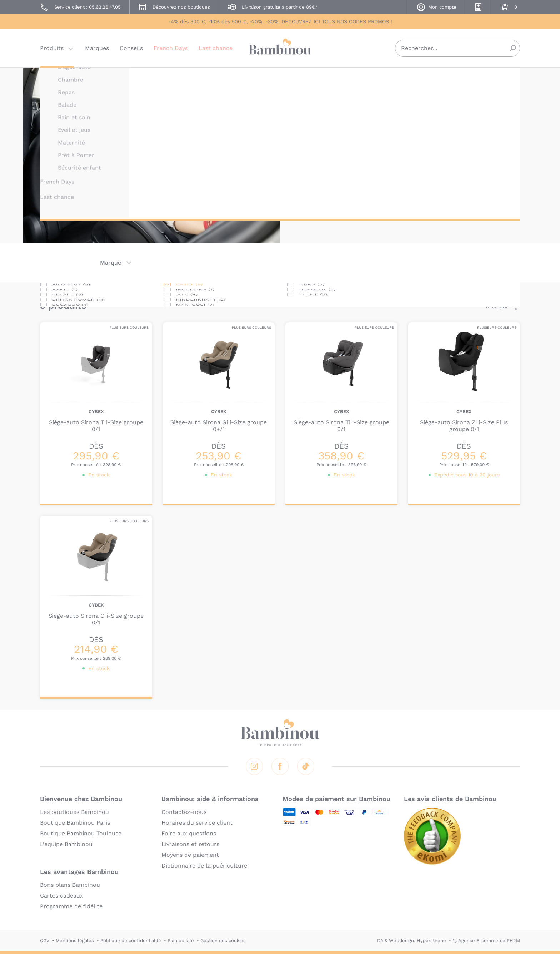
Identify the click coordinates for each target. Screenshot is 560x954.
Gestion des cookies (223, 941)
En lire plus (313, 192)
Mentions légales (75, 941)
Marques (97, 48)
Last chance (216, 48)
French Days (171, 48)
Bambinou (280, 47)
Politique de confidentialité (131, 941)
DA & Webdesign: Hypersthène (412, 941)
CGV (45, 941)
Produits (52, 48)
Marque (111, 263)
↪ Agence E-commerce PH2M (486, 941)
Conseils (131, 48)
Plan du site (181, 941)
